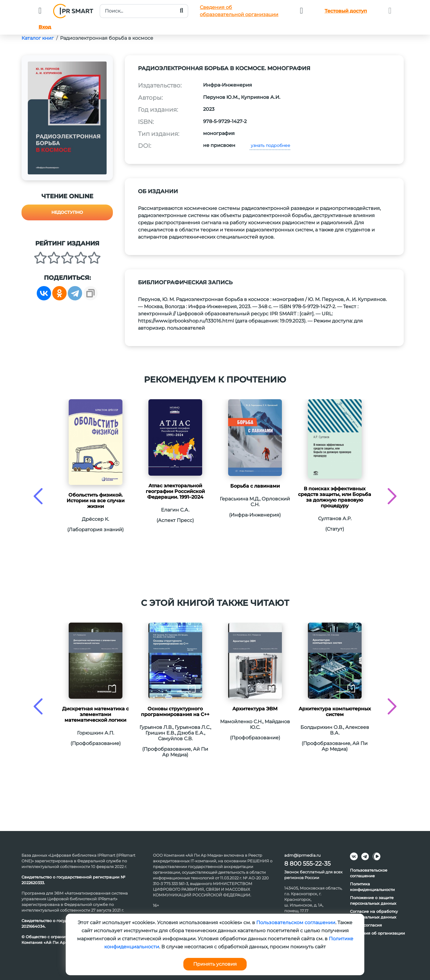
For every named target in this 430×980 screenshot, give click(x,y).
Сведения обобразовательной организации (239, 11)
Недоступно (67, 212)
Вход (45, 27)
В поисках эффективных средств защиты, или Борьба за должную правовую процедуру (335, 497)
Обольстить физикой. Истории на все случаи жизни (96, 501)
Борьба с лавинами (255, 486)
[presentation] (38, 496)
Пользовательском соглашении (296, 923)
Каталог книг (38, 38)
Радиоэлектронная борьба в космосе (107, 38)
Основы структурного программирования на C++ (175, 712)
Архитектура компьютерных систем (335, 712)
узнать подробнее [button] (270, 145)
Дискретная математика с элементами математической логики (95, 714)
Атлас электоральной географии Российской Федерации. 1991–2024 (175, 491)
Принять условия (215, 964)
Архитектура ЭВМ (255, 709)
